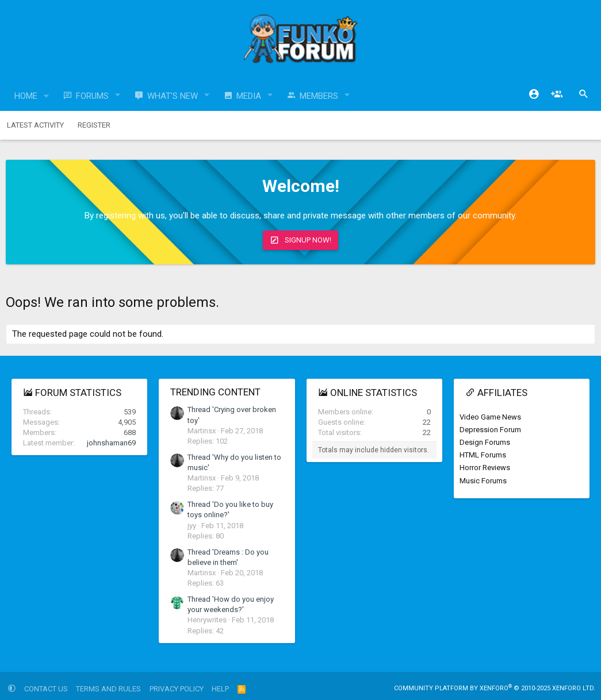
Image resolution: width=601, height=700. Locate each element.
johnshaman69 (111, 443)
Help (220, 689)
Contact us (46, 689)
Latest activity (35, 125)
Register (94, 125)
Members (319, 96)
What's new (173, 96)
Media (249, 96)
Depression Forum (490, 430)
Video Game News (490, 417)
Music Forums (483, 481)
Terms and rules (108, 689)
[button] (47, 96)
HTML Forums (483, 455)
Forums (92, 96)
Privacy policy (177, 689)
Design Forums (485, 442)
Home (26, 96)
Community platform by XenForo (495, 688)
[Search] (584, 94)
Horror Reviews (485, 468)
